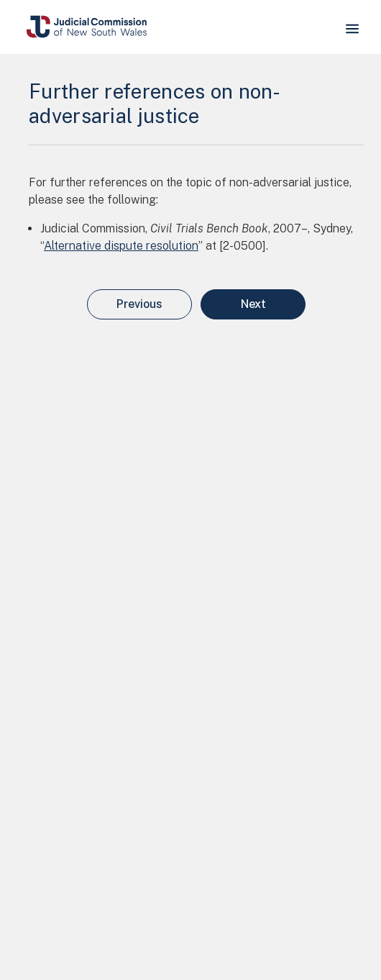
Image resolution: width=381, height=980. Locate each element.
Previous (139, 304)
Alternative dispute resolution (121, 246)
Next (253, 304)
